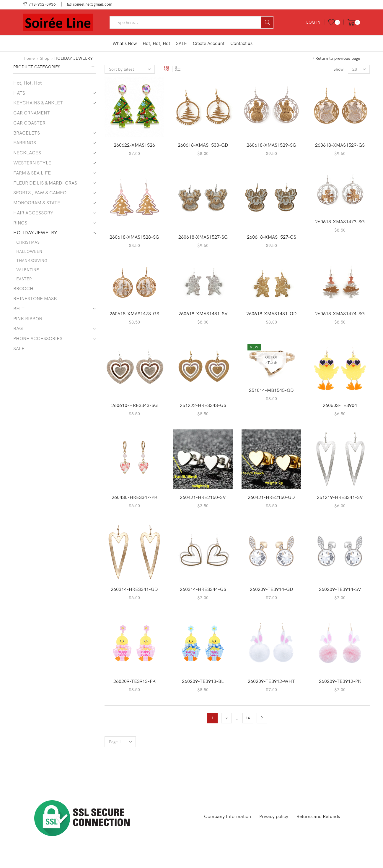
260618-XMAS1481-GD (272, 313)
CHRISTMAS (28, 242)
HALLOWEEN (29, 251)
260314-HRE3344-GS (203, 589)
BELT (19, 308)
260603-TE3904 (340, 405)
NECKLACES (27, 153)
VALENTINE (28, 270)
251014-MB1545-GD (271, 390)
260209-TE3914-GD (272, 589)
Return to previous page (338, 58)
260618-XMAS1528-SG (134, 237)
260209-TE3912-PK (340, 681)
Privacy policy (274, 816)
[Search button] (267, 22)
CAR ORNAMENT (32, 113)
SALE (181, 43)
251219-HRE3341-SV (340, 497)
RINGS (20, 223)
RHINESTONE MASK (35, 298)
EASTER (24, 279)
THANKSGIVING (32, 261)
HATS (19, 93)
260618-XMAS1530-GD (203, 145)
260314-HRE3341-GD (134, 589)
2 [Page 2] (227, 718)
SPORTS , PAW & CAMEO (40, 193)
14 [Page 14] (248, 718)
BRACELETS (27, 133)
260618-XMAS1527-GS (272, 237)
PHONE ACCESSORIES (38, 338)
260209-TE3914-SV (340, 589)
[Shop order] (130, 69)
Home (29, 58)
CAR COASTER (29, 123)
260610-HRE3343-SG (135, 405)
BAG (18, 328)
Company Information (228, 816)
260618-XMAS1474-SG (340, 313)
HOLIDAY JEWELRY (35, 232)
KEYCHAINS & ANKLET (38, 103)
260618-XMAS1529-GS (340, 145)
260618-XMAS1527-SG (203, 237)
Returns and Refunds (318, 816)
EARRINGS (25, 143)
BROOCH (23, 288)
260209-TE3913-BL (203, 681)
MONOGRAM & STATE (37, 203)
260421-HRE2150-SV (203, 497)
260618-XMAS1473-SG (340, 222)
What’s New (125, 43)
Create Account (209, 43)
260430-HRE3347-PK (135, 497)
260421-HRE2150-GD (271, 497)
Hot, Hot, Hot (156, 43)
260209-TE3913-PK (135, 681)
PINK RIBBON (28, 319)
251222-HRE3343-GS (203, 405)
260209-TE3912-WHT (271, 681)
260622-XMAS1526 (134, 145)
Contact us (241, 43)
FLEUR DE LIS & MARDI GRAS (45, 183)
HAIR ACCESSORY (33, 213)
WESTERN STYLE (32, 163)
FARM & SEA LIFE (32, 173)
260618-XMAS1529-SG (271, 145)
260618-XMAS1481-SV (203, 313)
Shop (45, 58)
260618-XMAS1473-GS (134, 313)
